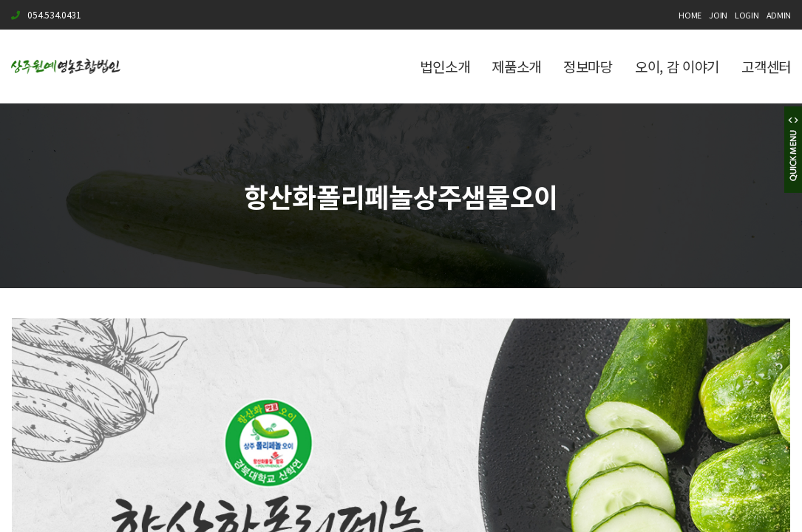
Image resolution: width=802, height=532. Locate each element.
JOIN (718, 15)
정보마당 (588, 66)
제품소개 (516, 66)
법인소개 (445, 66)
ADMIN (779, 15)
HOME (690, 15)
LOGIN (747, 15)
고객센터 (766, 66)
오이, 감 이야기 (677, 66)
